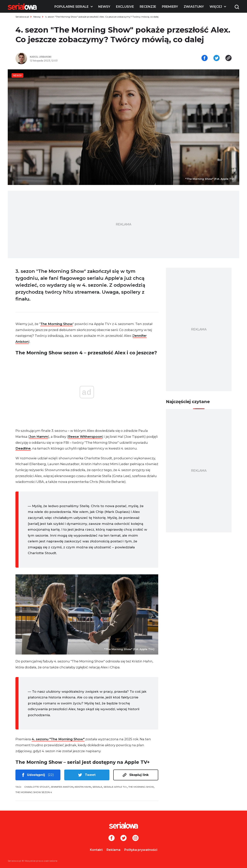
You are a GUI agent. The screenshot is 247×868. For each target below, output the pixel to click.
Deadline (23, 448)
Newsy (104, 7)
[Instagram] (135, 838)
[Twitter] (123, 838)
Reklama (113, 850)
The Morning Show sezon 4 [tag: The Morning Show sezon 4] (34, 792)
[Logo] (22, 7)
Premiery (170, 7)
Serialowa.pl (22, 17)
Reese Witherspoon (85, 437)
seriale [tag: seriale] (97, 787)
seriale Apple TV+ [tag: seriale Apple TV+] (115, 787)
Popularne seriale (71, 7)
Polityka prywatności (141, 850)
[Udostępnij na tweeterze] (217, 58)
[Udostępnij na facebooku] (205, 58)
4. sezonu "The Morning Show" (58, 739)
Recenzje (148, 7)
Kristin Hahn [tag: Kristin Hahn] (83, 787)
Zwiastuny (194, 7)
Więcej (216, 7)
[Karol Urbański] (75, 57)
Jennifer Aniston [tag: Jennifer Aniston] (62, 787)
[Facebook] (112, 838)
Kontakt (96, 850)
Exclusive (125, 7)
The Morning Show (57, 324)
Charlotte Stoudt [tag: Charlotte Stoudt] (37, 787)
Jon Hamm (39, 437)
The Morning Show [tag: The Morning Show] (141, 787)
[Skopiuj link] (228, 58)
